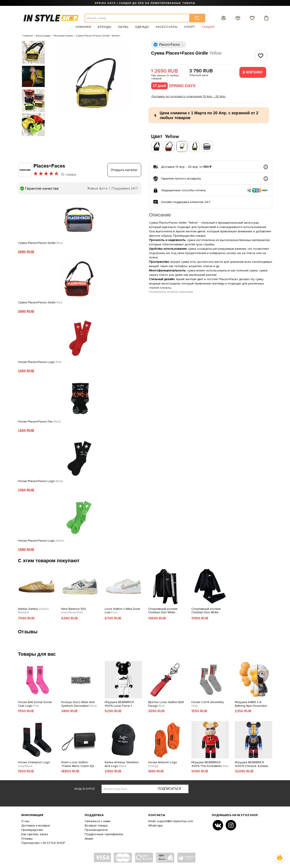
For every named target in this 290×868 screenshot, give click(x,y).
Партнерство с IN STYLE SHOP (43, 843)
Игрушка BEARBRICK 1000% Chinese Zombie (251, 764)
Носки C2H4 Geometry (208, 704)
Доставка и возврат (36, 826)
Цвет (165, 137)
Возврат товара (96, 826)
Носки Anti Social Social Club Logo (35, 704)
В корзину (253, 72)
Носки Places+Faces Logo (40, 362)
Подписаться (169, 789)
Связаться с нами (98, 821)
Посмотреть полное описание (171, 292)
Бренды (105, 27)
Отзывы (27, 839)
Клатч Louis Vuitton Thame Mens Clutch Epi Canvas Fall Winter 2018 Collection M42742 (79, 764)
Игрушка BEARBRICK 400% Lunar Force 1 (119, 704)
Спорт (190, 27)
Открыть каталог (124, 170)
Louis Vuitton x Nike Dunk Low (122, 611)
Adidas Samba (33, 611)
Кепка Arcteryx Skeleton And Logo (122, 764)
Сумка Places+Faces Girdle (40, 243)
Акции (89, 839)
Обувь (123, 27)
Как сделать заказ (35, 834)
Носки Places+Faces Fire (39, 422)
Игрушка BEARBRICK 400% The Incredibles (210, 764)
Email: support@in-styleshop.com (171, 821)
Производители (96, 830)
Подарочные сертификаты (104, 834)
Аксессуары (167, 27)
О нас (25, 821)
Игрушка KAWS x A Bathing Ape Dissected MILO (251, 704)
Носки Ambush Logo (163, 764)
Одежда (142, 27)
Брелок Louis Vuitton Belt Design (166, 704)
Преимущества (32, 830)
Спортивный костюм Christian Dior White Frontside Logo (206, 611)
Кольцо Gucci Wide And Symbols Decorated (79, 704)
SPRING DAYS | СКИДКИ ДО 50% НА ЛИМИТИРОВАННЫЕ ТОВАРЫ (145, 3)
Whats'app (156, 826)
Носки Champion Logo (34, 764)
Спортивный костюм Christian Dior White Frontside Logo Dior (166, 611)
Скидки (208, 27)
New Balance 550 (74, 611)
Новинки (83, 27)
